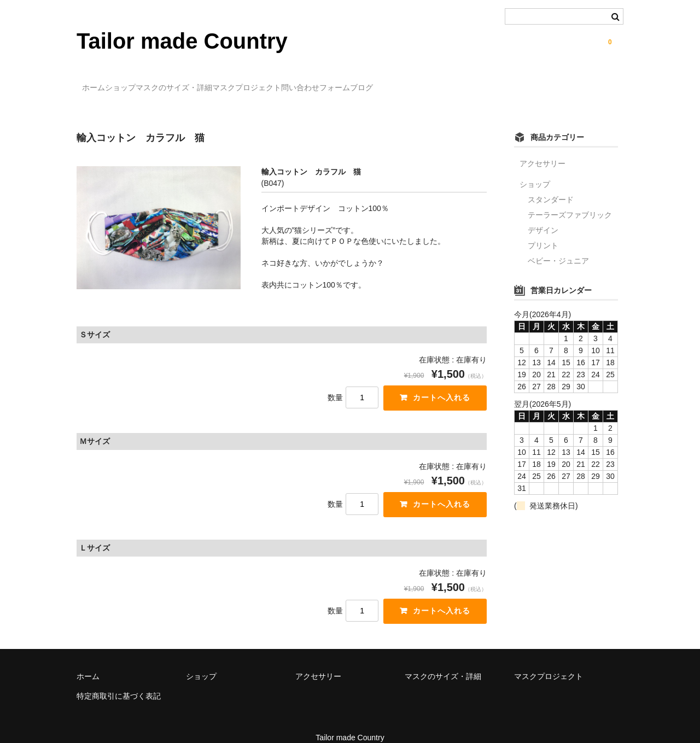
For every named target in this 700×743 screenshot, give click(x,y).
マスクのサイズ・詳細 (225, 83)
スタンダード (551, 184)
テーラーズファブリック (570, 199)
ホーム (100, 83)
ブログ (480, 83)
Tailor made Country (182, 41)
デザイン (543, 214)
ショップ (149, 83)
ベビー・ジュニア (558, 245)
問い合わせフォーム (411, 83)
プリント (543, 230)
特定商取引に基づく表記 (119, 682)
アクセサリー (542, 148)
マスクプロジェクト (320, 83)
